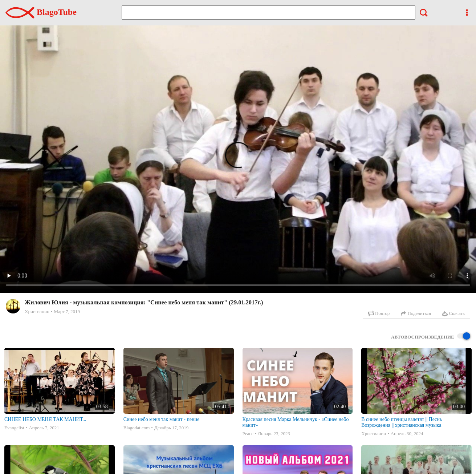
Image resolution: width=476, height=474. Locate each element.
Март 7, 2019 (67, 311)
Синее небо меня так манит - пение (162, 419)
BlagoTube (41, 12)
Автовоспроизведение (431, 337)
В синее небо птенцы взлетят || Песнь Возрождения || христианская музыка (402, 422)
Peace (248, 434)
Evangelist (14, 428)
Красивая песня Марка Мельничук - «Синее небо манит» (296, 422)
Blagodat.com (137, 428)
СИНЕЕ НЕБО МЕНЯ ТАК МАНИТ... (45, 419)
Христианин (37, 311)
